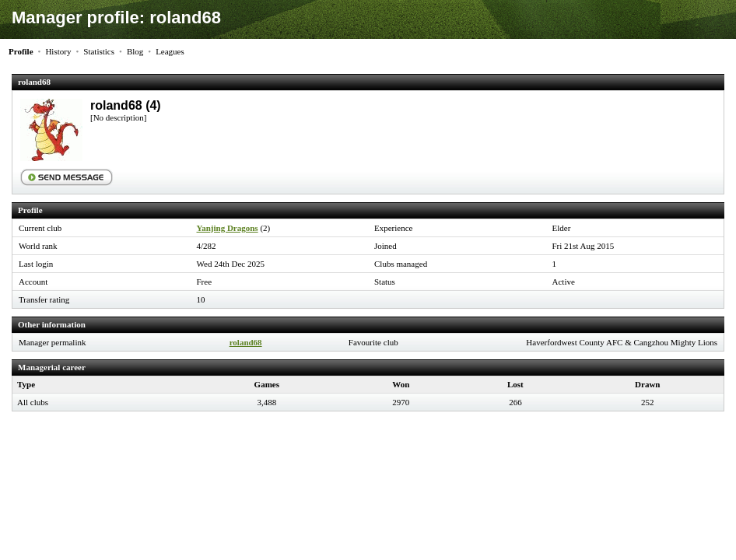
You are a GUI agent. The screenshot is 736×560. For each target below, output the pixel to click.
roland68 (246, 342)
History (58, 51)
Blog (135, 51)
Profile (21, 51)
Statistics (99, 51)
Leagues (170, 51)
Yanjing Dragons (228, 228)
